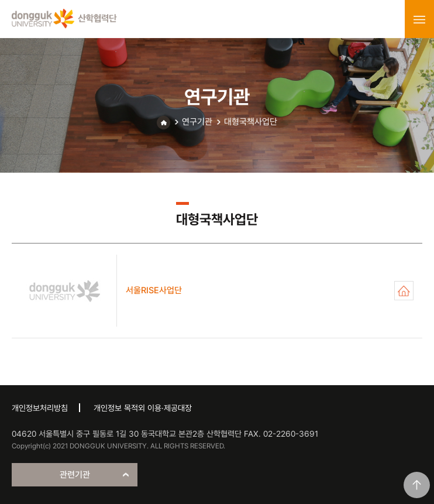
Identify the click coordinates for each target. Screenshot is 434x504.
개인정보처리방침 (40, 408)
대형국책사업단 (251, 122)
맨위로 (417, 485)
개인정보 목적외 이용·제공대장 (143, 408)
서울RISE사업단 (404, 291)
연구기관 (197, 122)
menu (419, 19)
